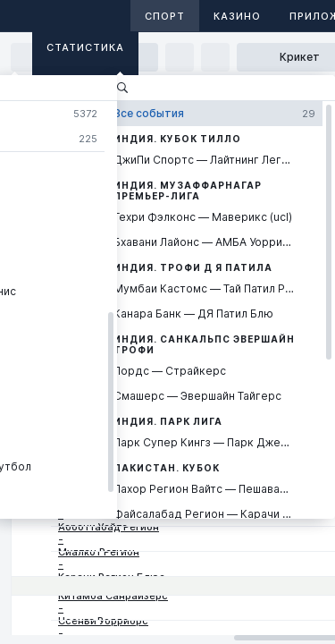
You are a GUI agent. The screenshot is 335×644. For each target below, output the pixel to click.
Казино (237, 16)
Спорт (165, 16)
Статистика (85, 47)
